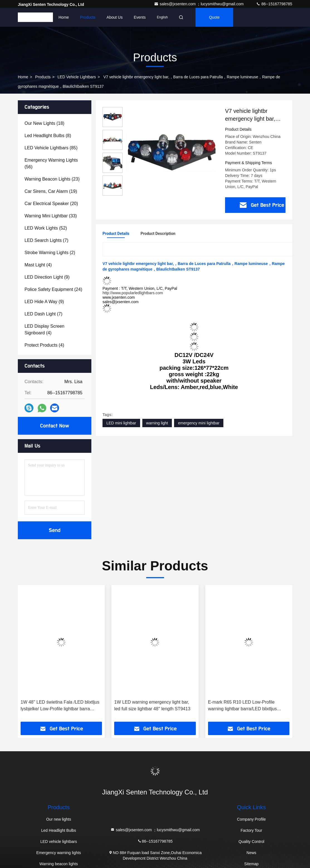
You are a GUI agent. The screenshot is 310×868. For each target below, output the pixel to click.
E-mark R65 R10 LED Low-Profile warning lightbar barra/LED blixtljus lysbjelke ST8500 (242, 706)
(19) (51, 191)
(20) (51, 204)
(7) (46, 240)
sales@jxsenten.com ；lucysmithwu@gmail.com (199, 4)
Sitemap (251, 864)
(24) (53, 289)
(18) (44, 123)
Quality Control (251, 842)
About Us (115, 17)
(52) (46, 228)
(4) (38, 265)
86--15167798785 (274, 4)
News (251, 853)
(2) (50, 253)
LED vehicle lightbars (77, 77)
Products (88, 17)
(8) (48, 136)
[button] (30, 655)
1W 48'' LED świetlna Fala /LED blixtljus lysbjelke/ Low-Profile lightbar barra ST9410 (60, 706)
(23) (52, 179)
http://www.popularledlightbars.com (133, 293)
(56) (51, 163)
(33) (51, 216)
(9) (47, 277)
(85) (51, 148)
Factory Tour (252, 830)
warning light (157, 423)
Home (64, 17)
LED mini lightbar (121, 423)
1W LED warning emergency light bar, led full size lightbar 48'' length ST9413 (152, 705)
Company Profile (252, 819)
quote (214, 17)
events (140, 17)
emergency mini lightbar (199, 423)
